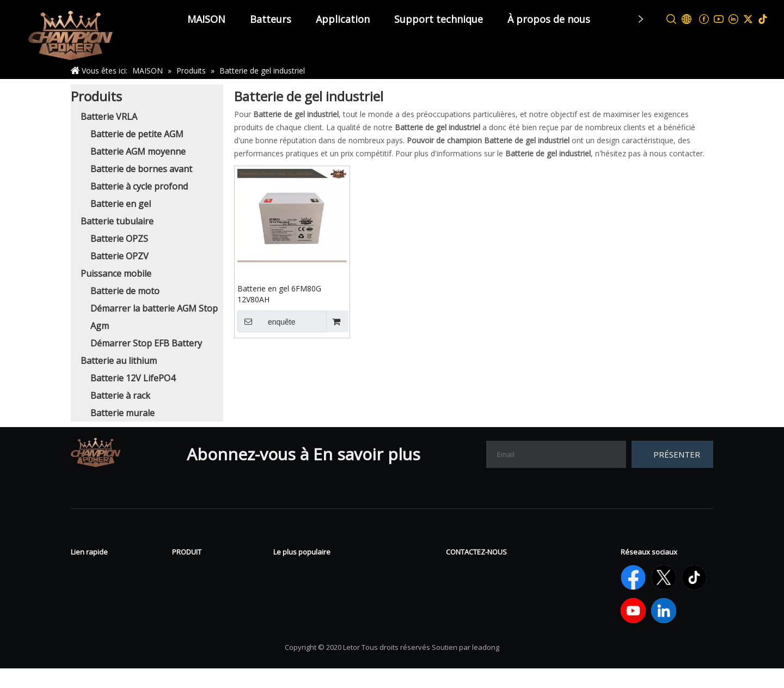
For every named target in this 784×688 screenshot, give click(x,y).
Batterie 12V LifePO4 (133, 378)
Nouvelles (91, 571)
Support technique (439, 19)
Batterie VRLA (109, 117)
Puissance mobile (116, 273)
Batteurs (271, 19)
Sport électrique (205, 604)
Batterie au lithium (119, 361)
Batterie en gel (121, 204)
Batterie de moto (125, 291)
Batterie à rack (120, 395)
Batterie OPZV (120, 256)
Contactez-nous (103, 604)
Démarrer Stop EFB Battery (146, 343)
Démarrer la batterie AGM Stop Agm (347, 620)
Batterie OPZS (119, 239)
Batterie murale (122, 413)
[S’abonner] (672, 454)
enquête (267, 321)
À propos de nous (549, 19)
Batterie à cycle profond (139, 186)
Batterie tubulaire (117, 221)
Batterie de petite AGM (137, 134)
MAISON (206, 19)
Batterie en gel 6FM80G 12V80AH (279, 294)
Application (343, 19)
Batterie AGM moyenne (138, 151)
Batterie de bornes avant (141, 169)
